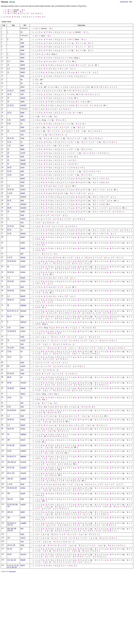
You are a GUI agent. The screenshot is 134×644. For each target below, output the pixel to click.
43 (11, 189)
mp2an (23, 90)
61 (11, 257)
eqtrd (22, 171)
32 (8, 175)
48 (8, 208)
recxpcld (23, 105)
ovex (22, 134)
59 (11, 261)
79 (8, 348)
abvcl (22, 61)
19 (8, 98)
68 (13, 290)
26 (10, 123)
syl (21, 123)
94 (15, 410)
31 (11, 142)
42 (8, 189)
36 (8, 167)
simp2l (23, 243)
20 (8, 101)
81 (11, 351)
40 (11, 175)
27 (8, 142)
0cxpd (22, 167)
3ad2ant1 (23, 204)
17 (13, 90)
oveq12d (23, 383)
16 (11, 90)
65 (8, 311)
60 (13, 261)
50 (8, 211)
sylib (22, 94)
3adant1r (23, 197)
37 (8, 164)
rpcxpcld (23, 208)
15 (8, 90)
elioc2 (22, 87)
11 (8, 105)
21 (13, 105)
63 (8, 266)
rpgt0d (23, 211)
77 (8, 351)
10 (8, 65)
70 (13, 300)
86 (13, 373)
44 (13, 189)
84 (8, 366)
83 (8, 383)
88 (11, 383)
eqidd (22, 43)
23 (11, 112)
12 (8, 72)
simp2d (23, 160)
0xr (22, 79)
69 (13, 311)
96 (13, 419)
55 (11, 230)
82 (11, 388)
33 (8, 149)
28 (8, 131)
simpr (22, 76)
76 (15, 331)
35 (8, 171)
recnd (22, 156)
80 (13, 348)
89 (13, 388)
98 (13, 429)
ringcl (22, 327)
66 (13, 281)
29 (8, 138)
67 (11, 311)
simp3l (23, 248)
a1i (21, 32)
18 (11, 94)
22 (8, 112)
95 (11, 419)
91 (11, 397)
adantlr (23, 65)
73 (11, 316)
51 (8, 233)
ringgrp (23, 394)
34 (8, 153)
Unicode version (124, 2)
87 (11, 377)
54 (13, 226)
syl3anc (23, 261)
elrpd (22, 200)
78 (8, 340)
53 (8, 226)
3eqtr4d (23, 388)
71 (15, 311)
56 (11, 233)
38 (11, 167)
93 (10, 407)
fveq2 (22, 127)
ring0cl (23, 120)
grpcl (22, 407)
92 (8, 410)
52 (8, 219)
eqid (22, 116)
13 (10, 105)
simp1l (23, 178)
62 (15, 261)
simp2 (22, 182)
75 (8, 331)
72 (18, 311)
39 (11, 171)
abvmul (23, 257)
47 (11, 200)
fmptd (22, 112)
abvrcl (22, 54)
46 (8, 197)
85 (8, 373)
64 (8, 316)
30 (13, 138)
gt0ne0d (23, 164)
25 (10, 120)
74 (8, 388)
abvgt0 (23, 193)
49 (11, 208)
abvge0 (23, 68)
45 (8, 200)
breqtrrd (23, 233)
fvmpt (22, 138)
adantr (22, 57)
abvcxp (12, 2)
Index (131, 2)
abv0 (22, 145)
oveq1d (23, 131)
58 (8, 261)
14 (8, 94)
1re (22, 83)
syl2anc (23, 189)
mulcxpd (23, 311)
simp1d (23, 98)
